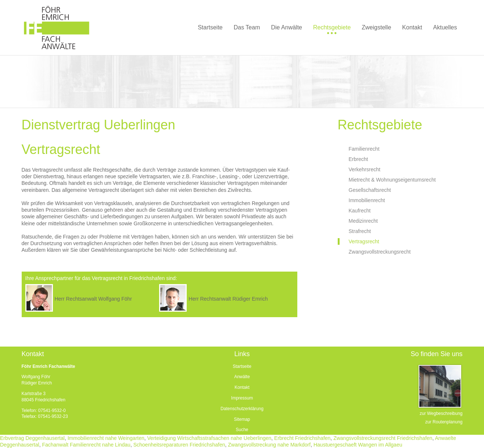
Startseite (242, 366)
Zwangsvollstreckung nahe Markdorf (269, 445)
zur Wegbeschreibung (441, 413)
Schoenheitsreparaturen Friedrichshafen (179, 445)
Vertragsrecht (364, 241)
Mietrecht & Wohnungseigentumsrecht (392, 180)
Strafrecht (360, 231)
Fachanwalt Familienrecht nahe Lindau (86, 445)
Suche (242, 430)
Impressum (242, 398)
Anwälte (242, 377)
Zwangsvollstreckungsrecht (380, 252)
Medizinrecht (363, 221)
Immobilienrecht (367, 200)
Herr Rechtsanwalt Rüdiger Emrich (228, 299)
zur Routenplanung (444, 422)
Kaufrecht (360, 211)
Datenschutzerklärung (242, 409)
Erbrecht (358, 159)
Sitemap (242, 419)
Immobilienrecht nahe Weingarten (106, 438)
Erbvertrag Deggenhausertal (32, 438)
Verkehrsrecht (365, 169)
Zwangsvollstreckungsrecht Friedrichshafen (383, 438)
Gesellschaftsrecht (370, 190)
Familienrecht (364, 149)
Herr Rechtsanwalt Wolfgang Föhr (93, 299)
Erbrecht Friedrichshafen (302, 438)
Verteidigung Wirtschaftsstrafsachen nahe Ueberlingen (209, 438)
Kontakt (242, 387)
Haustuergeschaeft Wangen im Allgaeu (358, 445)
